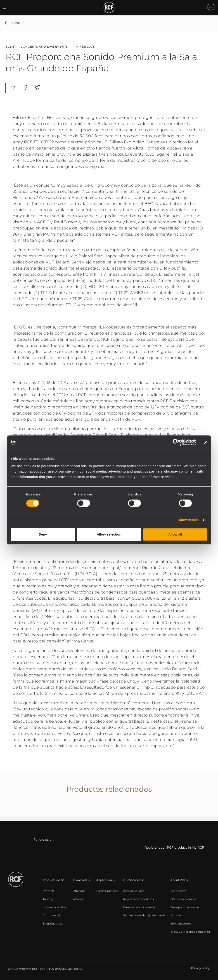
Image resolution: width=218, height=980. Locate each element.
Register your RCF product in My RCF (174, 847)
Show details (188, 520)
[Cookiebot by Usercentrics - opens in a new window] (176, 442)
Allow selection (109, 534)
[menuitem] (49, 891)
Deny (43, 534)
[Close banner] (206, 442)
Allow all (175, 534)
